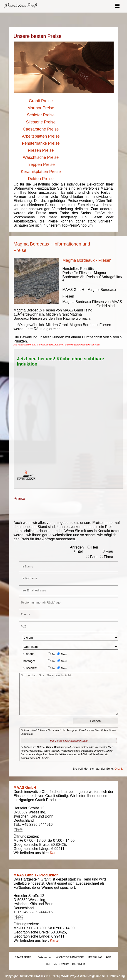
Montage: (29, 661)
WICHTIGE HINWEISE (70, 957)
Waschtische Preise (41, 157)
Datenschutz (45, 957)
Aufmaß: (28, 654)
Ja (51, 654)
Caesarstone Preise (41, 129)
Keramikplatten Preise (41, 172)
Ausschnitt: (30, 668)
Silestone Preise (41, 122)
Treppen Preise (41, 165)
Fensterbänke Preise (41, 143)
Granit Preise (41, 101)
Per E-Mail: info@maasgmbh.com (69, 741)
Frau (107, 551)
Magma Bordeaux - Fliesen (87, 260)
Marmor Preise (41, 108)
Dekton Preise (41, 179)
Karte (54, 853)
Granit (118, 769)
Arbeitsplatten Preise (41, 136)
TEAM (46, 964)
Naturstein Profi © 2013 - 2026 (39, 976)
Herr (93, 547)
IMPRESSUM (61, 964)
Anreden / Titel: (77, 549)
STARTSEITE (23, 957)
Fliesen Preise (41, 150)
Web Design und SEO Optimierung (102, 976)
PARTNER (79, 964)
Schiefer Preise (41, 115)
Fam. (92, 557)
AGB (108, 957)
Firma (107, 557)
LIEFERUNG (95, 957)
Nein (62, 654)
